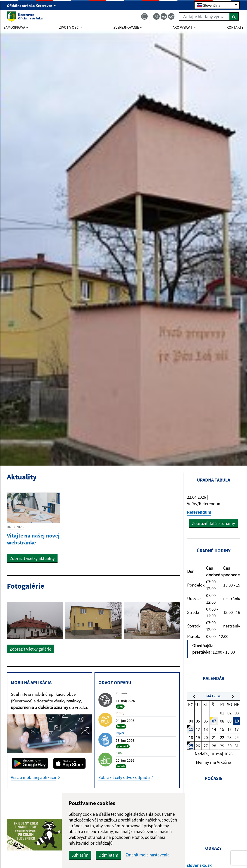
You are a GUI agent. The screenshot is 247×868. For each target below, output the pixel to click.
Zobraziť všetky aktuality (32, 558)
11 (191, 729)
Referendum (199, 512)
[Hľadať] (234, 16)
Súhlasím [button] (80, 855)
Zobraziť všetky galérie (30, 649)
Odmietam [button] (108, 855)
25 (191, 746)
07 (214, 721)
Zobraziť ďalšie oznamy (213, 523)
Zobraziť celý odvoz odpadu (124, 777)
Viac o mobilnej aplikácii (34, 777)
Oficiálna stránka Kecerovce (31, 6)
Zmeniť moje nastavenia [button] (148, 855)
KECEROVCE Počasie (213, 809)
